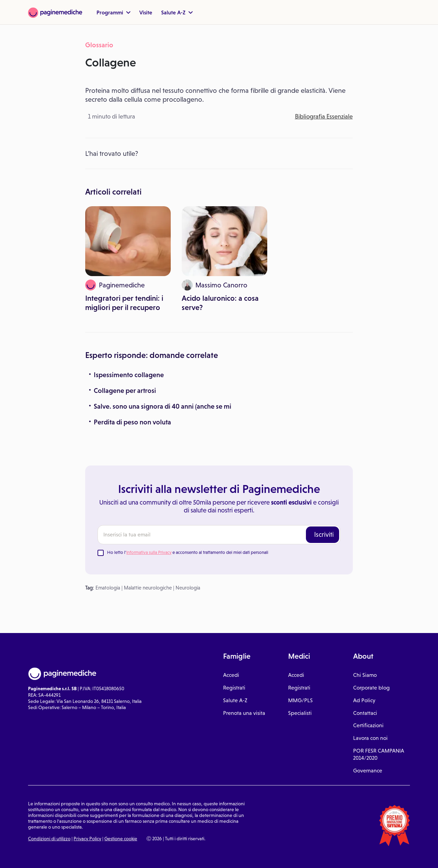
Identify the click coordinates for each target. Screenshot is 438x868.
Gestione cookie (121, 839)
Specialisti (300, 713)
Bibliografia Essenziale (324, 116)
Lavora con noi (370, 738)
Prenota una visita (244, 713)
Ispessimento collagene (129, 375)
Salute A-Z (177, 12)
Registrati (234, 688)
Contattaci (365, 713)
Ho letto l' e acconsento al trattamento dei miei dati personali (188, 552)
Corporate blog (371, 688)
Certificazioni (368, 725)
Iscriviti (324, 534)
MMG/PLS (300, 700)
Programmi (113, 12)
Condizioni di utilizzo (49, 839)
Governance (368, 771)
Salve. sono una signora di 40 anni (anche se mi (163, 406)
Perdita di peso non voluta (132, 422)
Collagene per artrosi (125, 390)
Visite (146, 12)
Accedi (231, 675)
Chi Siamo (365, 675)
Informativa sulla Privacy (149, 552)
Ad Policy (364, 700)
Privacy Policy (87, 839)
